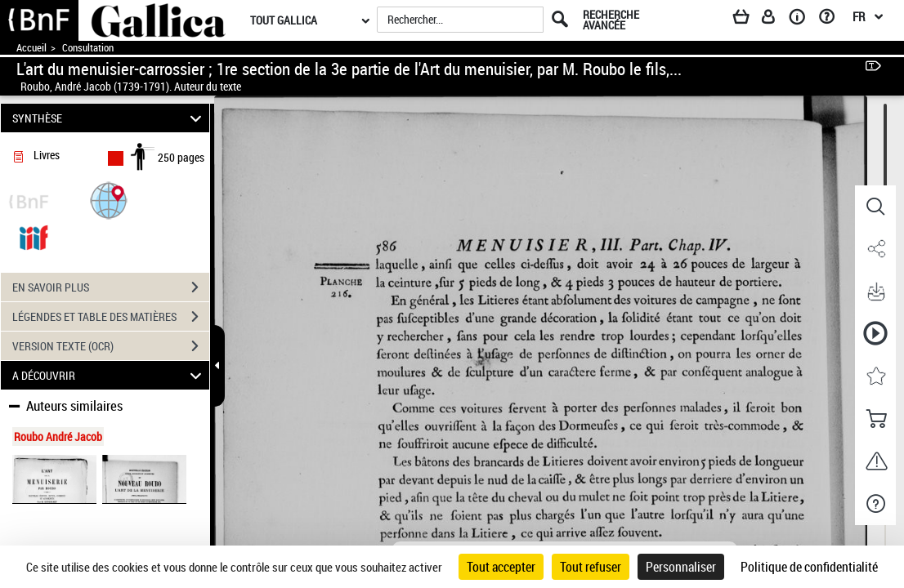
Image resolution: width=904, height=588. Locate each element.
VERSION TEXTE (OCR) (111, 346)
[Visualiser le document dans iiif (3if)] (34, 236)
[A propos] (803, 20)
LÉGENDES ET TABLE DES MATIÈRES (111, 317)
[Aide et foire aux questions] (832, 20)
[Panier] (749, 20)
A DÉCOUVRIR (109, 375)
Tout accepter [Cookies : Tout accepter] (501, 567)
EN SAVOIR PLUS (111, 287)
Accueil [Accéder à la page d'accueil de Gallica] (31, 48)
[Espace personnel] (776, 20)
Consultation (88, 48)
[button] (109, 200)
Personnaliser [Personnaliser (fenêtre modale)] (681, 567)
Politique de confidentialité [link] (809, 567)
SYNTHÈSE (109, 118)
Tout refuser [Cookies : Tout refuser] (591, 567)
